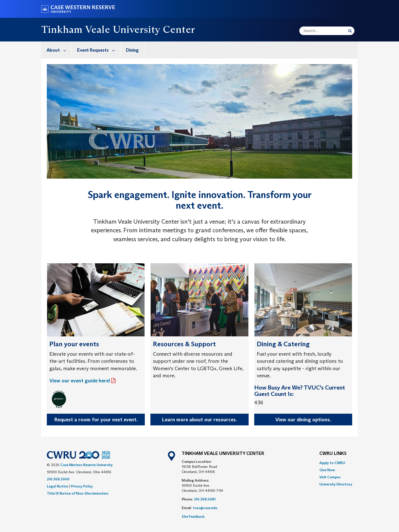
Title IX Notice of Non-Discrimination (78, 493)
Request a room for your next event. (96, 420)
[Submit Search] (350, 31)
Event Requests (99, 50)
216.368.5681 (205, 499)
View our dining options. (303, 420)
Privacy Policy (82, 486)
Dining (132, 50)
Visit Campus (330, 477)
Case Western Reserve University (87, 465)
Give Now (327, 470)
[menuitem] (56, 50)
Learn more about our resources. (199, 420)
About (59, 50)
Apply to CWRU (332, 463)
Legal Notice (57, 486)
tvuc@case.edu (205, 508)
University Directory (336, 484)
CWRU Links (333, 454)
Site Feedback (193, 516)
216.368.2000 (58, 479)
